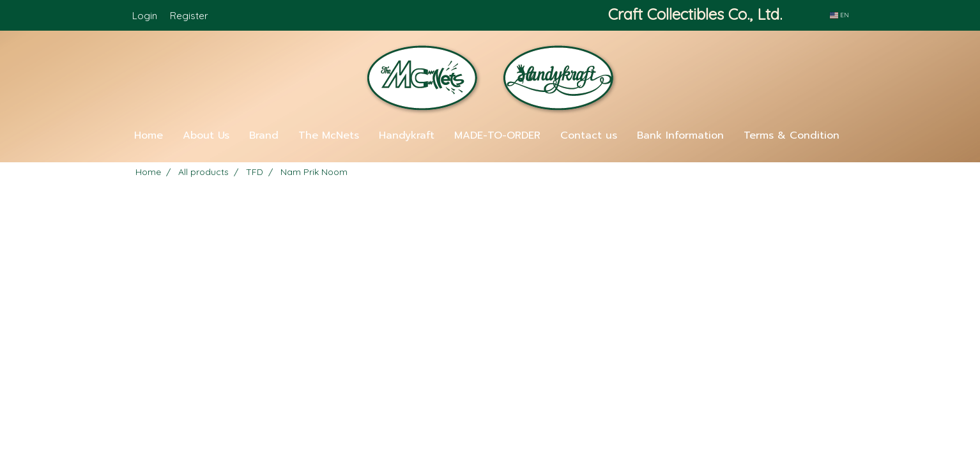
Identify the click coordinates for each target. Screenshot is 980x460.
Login (145, 16)
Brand (264, 135)
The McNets (329, 135)
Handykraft (407, 135)
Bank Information (680, 135)
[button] (490, 157)
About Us (206, 135)
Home (149, 135)
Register (189, 16)
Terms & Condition (792, 135)
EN (839, 15)
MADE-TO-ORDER (497, 135)
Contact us (589, 135)
